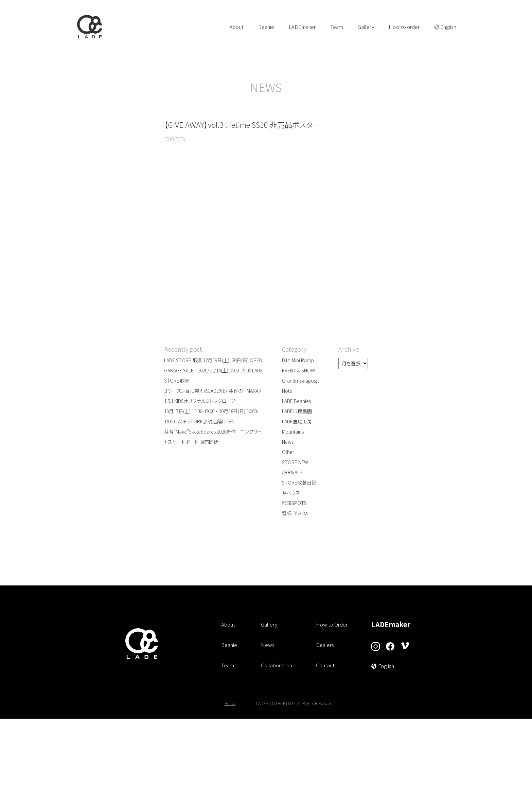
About (237, 27)
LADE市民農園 (297, 412)
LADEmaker (302, 27)
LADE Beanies (296, 402)
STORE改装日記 (299, 483)
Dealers (325, 645)
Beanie (266, 27)
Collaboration (277, 666)
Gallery (366, 27)
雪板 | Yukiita (295, 514)
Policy (230, 703)
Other (288, 453)
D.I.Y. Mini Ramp (298, 361)
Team (337, 27)
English (448, 27)
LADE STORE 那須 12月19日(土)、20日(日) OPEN (213, 361)
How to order (404, 27)
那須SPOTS (294, 504)
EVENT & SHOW (298, 371)
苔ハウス (291, 493)
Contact (325, 666)
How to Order (332, 625)
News (288, 442)
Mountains (293, 432)
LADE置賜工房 (297, 422)
